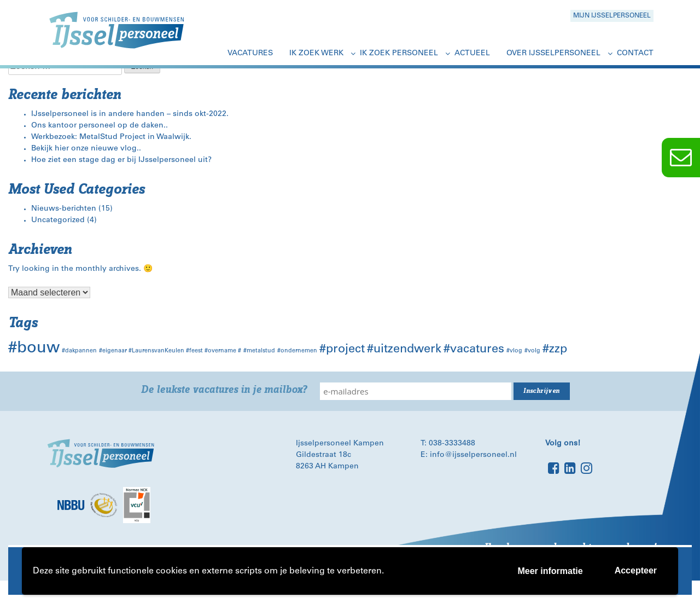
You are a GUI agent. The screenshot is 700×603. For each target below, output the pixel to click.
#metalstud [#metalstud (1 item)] (259, 351)
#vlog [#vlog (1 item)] (514, 351)
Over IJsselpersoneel (553, 54)
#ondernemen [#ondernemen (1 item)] (297, 351)
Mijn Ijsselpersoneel (612, 16)
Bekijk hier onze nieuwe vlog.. (86, 149)
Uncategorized (58, 221)
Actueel (472, 54)
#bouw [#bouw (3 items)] (34, 349)
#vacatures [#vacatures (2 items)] (474, 350)
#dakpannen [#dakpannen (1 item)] (79, 351)
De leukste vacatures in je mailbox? (224, 390)
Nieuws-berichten (64, 209)
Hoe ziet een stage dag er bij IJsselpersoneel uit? (121, 160)
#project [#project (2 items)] (342, 350)
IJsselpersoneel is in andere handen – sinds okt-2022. (130, 114)
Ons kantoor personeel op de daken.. (100, 126)
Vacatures (250, 54)
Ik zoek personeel (399, 54)
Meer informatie (550, 571)
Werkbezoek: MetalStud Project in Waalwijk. (111, 137)
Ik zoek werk (316, 54)
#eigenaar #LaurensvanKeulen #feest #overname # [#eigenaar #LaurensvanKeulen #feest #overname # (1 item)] (170, 351)
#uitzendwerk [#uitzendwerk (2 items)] (404, 350)
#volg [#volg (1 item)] (532, 351)
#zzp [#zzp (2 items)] (555, 350)
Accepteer (636, 570)
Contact (635, 54)
